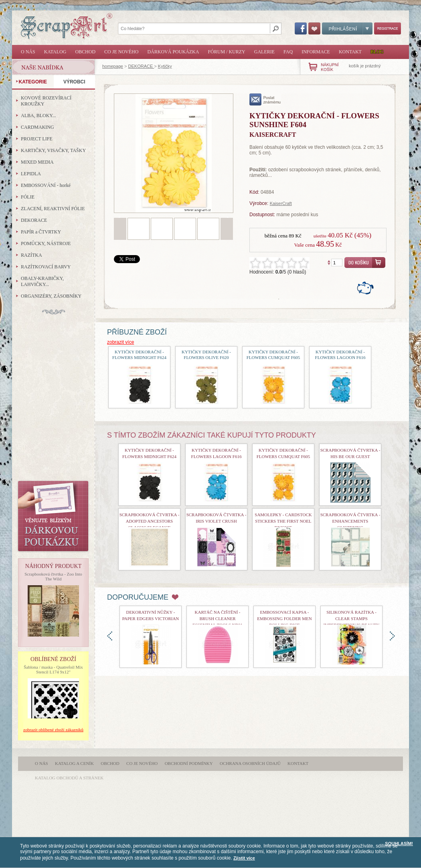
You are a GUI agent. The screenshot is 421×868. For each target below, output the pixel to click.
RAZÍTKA (31, 255)
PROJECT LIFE (37, 139)
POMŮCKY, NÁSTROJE (46, 243)
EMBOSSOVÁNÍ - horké (46, 185)
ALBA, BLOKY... (38, 116)
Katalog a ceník (74, 763)
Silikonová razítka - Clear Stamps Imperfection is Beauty (352, 619)
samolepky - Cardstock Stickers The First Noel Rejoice (283, 521)
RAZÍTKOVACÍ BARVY (46, 267)
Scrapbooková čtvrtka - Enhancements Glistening (350, 521)
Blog (377, 52)
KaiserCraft (281, 203)
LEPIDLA (31, 174)
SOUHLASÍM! (399, 844)
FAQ (288, 52)
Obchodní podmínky (189, 763)
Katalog (55, 52)
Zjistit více (244, 858)
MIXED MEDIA (37, 162)
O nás (28, 52)
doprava (392, 636)
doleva (110, 636)
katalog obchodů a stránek (69, 778)
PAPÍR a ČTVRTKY (41, 232)
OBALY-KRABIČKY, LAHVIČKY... (42, 281)
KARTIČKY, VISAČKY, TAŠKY (53, 150)
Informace (316, 52)
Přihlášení (347, 28)
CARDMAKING (37, 127)
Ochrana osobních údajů (250, 763)
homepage (113, 66)
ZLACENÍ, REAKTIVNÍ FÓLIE (53, 209)
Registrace (388, 28)
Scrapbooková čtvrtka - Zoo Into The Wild (53, 576)
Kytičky (165, 66)
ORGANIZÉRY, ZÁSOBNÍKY (51, 296)
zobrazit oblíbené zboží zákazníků (53, 730)
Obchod (85, 52)
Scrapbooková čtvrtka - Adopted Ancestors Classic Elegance (150, 521)
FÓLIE (28, 197)
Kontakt (350, 52)
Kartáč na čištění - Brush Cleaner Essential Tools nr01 (218, 619)
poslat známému (265, 99)
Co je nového (121, 52)
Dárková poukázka (173, 52)
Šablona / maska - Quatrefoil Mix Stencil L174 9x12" (53, 669)
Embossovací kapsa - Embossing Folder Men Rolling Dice (284, 619)
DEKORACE (141, 66)
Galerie (264, 52)
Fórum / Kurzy (226, 52)
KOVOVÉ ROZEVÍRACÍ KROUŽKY (46, 101)
